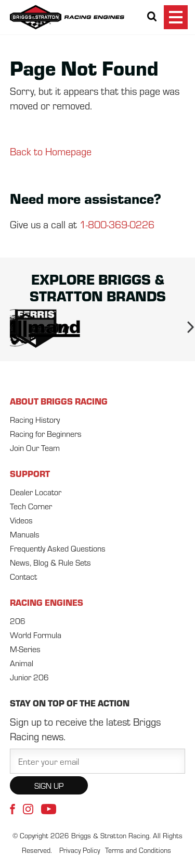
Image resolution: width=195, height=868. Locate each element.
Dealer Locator (36, 492)
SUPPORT (30, 473)
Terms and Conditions (138, 850)
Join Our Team (35, 448)
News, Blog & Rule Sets (50, 562)
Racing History (35, 419)
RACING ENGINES (47, 602)
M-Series (25, 649)
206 (18, 621)
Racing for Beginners (46, 433)
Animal (22, 663)
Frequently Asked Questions (58, 548)
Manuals (25, 534)
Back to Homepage (51, 151)
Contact (23, 576)
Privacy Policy (80, 850)
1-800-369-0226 (117, 224)
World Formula (36, 635)
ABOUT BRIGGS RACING (59, 401)
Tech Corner (31, 506)
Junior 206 (29, 677)
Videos (21, 520)
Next (186, 329)
